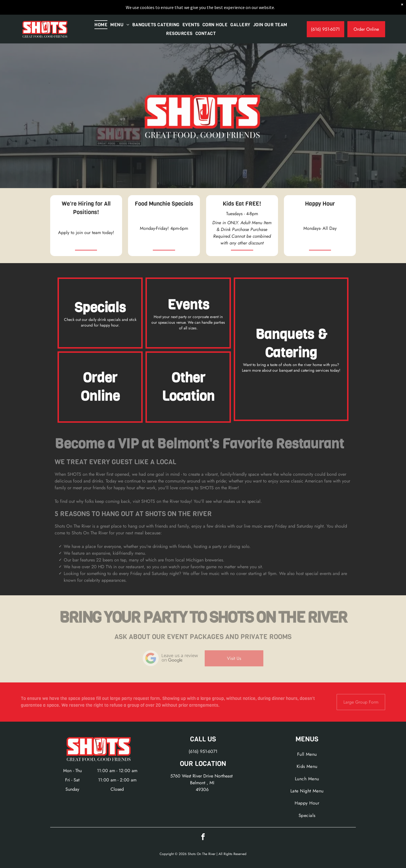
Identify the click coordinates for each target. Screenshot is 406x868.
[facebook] (203, 838)
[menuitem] (101, 25)
